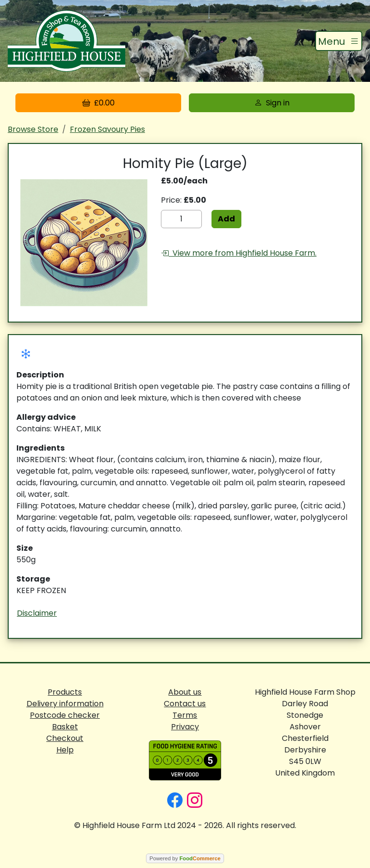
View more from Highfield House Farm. (239, 253)
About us (185, 692)
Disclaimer (37, 613)
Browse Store (33, 129)
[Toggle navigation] (339, 41)
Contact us (185, 704)
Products (65, 692)
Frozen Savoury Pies (107, 129)
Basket (65, 727)
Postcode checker (65, 715)
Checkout (65, 738)
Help (65, 750)
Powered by (185, 858)
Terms (185, 715)
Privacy (185, 727)
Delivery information (65, 704)
